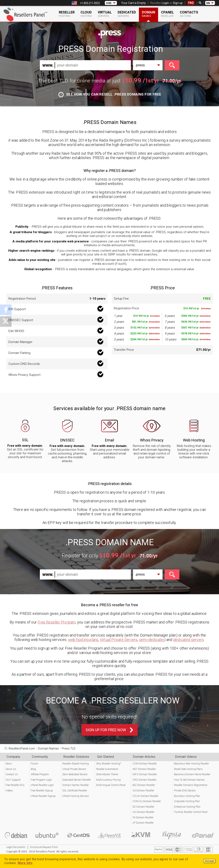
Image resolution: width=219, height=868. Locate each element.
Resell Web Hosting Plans (188, 769)
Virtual (105, 14)
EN (208, 3)
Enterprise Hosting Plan (187, 807)
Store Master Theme (107, 774)
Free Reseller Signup (42, 791)
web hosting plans (83, 640)
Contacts (189, 14)
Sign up (178, 3)
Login (165, 3)
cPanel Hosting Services (76, 796)
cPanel (167, 14)
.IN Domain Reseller (143, 817)
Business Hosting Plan (187, 796)
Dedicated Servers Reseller (77, 780)
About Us (11, 769)
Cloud (86, 14)
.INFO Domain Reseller (144, 774)
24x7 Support (13, 780)
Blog (33, 769)
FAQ (191, 3)
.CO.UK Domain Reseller (145, 796)
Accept (210, 861)
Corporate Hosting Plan (187, 801)
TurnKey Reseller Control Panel (191, 812)
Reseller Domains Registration (191, 785)
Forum (34, 764)
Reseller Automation (107, 769)
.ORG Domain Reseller (144, 780)
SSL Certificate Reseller (75, 791)
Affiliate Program (40, 774)
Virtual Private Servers (119, 640)
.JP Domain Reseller (143, 823)
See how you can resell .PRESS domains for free (110, 94)
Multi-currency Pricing (108, 780)
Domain (148, 14)
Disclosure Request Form (44, 847)
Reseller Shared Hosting (76, 764)
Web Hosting (194, 440)
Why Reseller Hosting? (109, 764)
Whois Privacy (152, 440)
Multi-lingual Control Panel (111, 785)
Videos (9, 791)
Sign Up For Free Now (106, 730)
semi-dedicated (152, 640)
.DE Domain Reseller (143, 807)
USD (109, 3)
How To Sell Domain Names (189, 780)
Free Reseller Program (56, 622)
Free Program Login (41, 780)
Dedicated (127, 14)
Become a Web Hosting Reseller (191, 764)
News (9, 764)
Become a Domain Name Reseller (192, 774)
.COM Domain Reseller (144, 764)
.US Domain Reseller (143, 791)
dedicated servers (189, 640)
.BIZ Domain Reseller (143, 785)
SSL (25, 440)
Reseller (67, 14)
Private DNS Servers (185, 791)
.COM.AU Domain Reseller (146, 801)
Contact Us (12, 774)
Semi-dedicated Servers (75, 774)
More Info (25, 863)
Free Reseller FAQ (15, 785)
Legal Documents (16, 847)
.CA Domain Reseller (143, 812)
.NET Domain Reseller (144, 769)
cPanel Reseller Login (42, 785)
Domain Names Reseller (76, 785)
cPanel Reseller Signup (43, 796)
